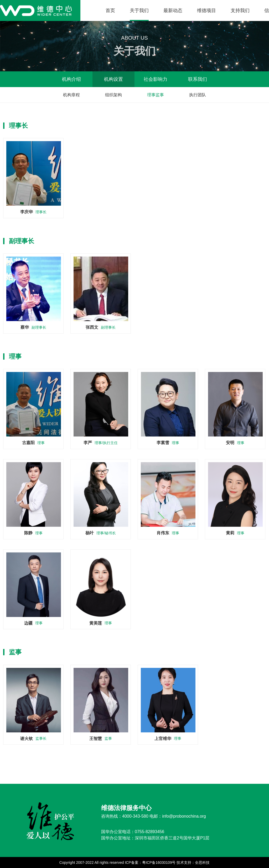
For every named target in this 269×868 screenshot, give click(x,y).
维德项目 (206, 10)
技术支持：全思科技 (193, 862)
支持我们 (240, 10)
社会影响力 (156, 79)
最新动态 (173, 10)
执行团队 (198, 95)
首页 (110, 10)
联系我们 (198, 79)
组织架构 (113, 95)
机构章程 (71, 95)
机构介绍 (71, 79)
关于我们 (139, 10)
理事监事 (156, 95)
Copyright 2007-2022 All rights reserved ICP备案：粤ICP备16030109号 (118, 862)
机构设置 (113, 79)
